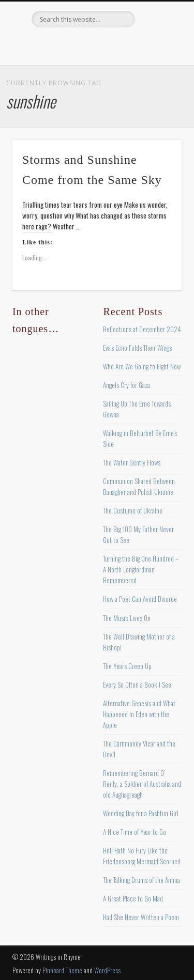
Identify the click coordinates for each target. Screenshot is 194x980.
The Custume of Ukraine (133, 510)
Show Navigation (157, 92)
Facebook (53, 45)
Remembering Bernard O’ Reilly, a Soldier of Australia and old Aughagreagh (142, 784)
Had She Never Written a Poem (141, 917)
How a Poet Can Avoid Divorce (140, 599)
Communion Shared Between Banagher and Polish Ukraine (139, 486)
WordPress (107, 970)
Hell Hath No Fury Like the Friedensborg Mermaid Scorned (142, 856)
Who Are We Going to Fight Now (142, 366)
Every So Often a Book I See (137, 685)
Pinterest (96, 45)
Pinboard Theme (62, 970)
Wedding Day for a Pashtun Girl (141, 813)
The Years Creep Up (127, 666)
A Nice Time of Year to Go (135, 832)
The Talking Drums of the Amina (141, 880)
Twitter (74, 45)
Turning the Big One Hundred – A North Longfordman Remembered (141, 569)
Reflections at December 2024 (142, 329)
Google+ (138, 45)
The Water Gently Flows (132, 462)
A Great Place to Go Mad (133, 898)
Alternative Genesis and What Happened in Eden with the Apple (139, 714)
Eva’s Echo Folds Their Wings (137, 348)
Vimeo (117, 45)
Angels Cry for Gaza (126, 385)
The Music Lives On (127, 618)
